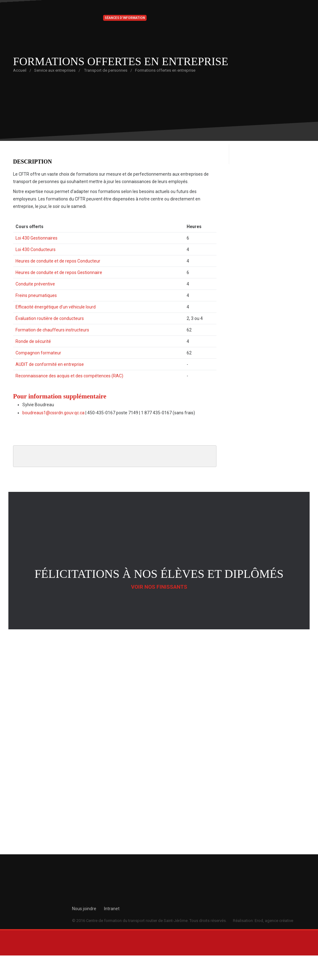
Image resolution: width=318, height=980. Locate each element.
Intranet (112, 909)
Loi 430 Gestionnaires (36, 238)
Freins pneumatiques (36, 295)
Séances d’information (125, 18)
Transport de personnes (106, 70)
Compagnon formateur (38, 353)
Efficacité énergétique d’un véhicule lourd (56, 307)
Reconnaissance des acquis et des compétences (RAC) (69, 376)
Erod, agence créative (274, 921)
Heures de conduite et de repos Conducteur (58, 261)
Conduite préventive (35, 284)
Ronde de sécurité (33, 341)
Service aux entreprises (55, 70)
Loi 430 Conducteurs (36, 249)
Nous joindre (84, 909)
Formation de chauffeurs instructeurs (52, 330)
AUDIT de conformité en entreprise (50, 364)
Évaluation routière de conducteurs (50, 318)
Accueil (20, 70)
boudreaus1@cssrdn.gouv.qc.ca (53, 413)
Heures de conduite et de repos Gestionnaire (59, 272)
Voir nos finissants (159, 587)
